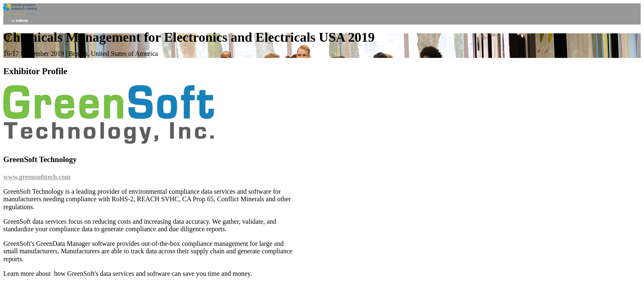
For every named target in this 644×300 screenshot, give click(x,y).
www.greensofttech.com (37, 177)
